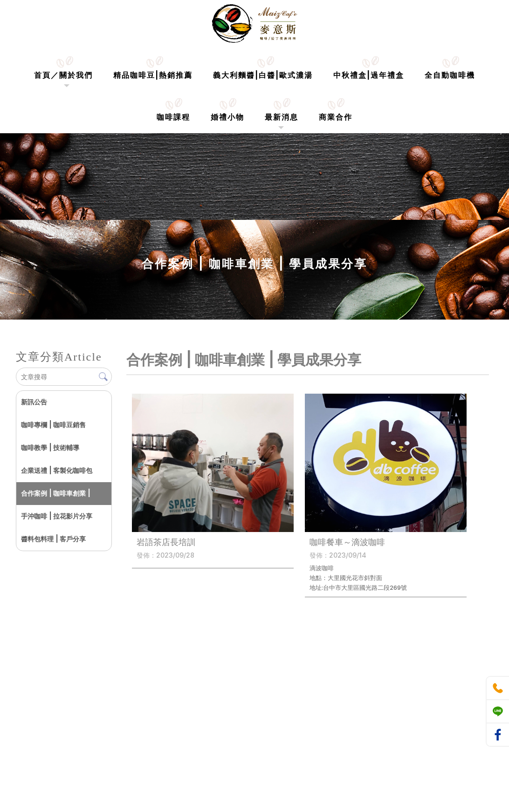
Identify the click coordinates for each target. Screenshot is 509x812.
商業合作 (336, 117)
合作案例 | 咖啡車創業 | (55, 493)
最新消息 (282, 117)
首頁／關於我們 (63, 75)
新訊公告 (34, 402)
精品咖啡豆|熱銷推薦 (153, 75)
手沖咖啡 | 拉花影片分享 (57, 516)
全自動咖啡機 (450, 75)
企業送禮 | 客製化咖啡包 (57, 470)
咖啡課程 (173, 117)
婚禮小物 (227, 117)
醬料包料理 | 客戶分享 (53, 539)
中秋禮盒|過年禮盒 (369, 75)
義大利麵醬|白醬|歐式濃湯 (263, 75)
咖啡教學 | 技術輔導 (50, 447)
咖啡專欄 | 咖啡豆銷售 (53, 425)
